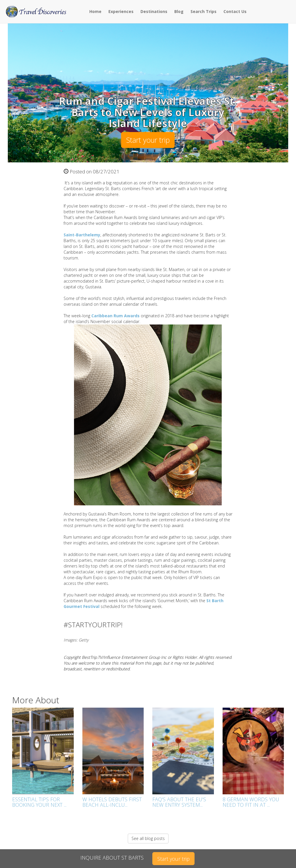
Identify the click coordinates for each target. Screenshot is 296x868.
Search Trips (203, 11)
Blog (179, 11)
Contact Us (235, 11)
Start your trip (148, 140)
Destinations (154, 11)
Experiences (121, 11)
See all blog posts (148, 838)
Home (95, 11)
